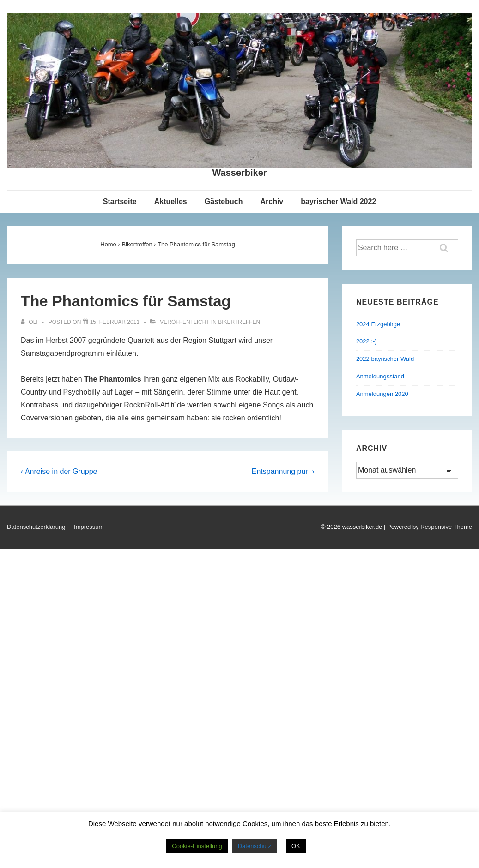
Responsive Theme (446, 527)
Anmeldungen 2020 (382, 394)
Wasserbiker (239, 173)
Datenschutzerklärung (36, 527)
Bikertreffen (239, 322)
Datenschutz (255, 846)
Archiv (272, 201)
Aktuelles (171, 201)
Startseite (120, 201)
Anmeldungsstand (380, 376)
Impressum (89, 527)
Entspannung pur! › (283, 471)
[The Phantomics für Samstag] (115, 322)
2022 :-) (367, 341)
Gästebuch (224, 201)
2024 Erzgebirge (378, 324)
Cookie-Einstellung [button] (197, 846)
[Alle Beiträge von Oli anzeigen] (30, 322)
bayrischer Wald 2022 (338, 201)
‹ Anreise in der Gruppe (59, 471)
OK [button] (296, 846)
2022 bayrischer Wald (385, 359)
